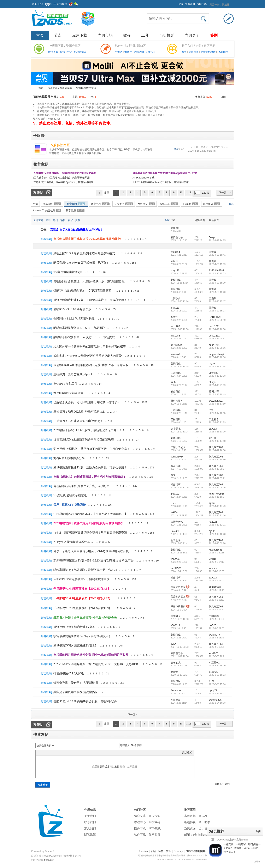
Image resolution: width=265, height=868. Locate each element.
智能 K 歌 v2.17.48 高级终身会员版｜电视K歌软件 (85, 701)
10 (181, 193)
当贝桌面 (190, 828)
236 (196, 494)
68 (196, 298)
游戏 (63, 52)
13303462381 (216, 271)
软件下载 (54, 52)
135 (196, 382)
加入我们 (90, 828)
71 (108, 674)
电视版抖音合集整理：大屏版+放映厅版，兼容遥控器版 (89, 281)
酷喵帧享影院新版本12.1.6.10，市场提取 (79, 328)
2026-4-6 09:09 (217, 619)
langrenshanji (216, 354)
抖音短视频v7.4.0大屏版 (69, 673)
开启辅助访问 (177, 3)
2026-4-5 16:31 (217, 647)
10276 (198, 401)
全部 (35, 204)
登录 (181, 4)
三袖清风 (176, 373)
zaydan (213, 429)
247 (196, 653)
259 (196, 373)
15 (196, 691)
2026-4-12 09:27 (217, 469)
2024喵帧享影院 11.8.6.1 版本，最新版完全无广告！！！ (89, 430)
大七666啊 (176, 345)
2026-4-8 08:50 (217, 600)
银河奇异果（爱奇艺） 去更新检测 (76, 683)
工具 (145, 35)
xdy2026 (214, 653)
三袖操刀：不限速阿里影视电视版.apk (78, 421)
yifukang (175, 252)
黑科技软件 (177, 401)
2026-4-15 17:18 (217, 441)
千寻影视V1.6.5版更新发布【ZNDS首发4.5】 (82, 589)
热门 (55, 220)
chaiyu (213, 382)
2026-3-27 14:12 (217, 693)
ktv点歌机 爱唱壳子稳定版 (70, 495)
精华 (70, 220)
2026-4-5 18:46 (217, 638)
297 (196, 317)
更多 (78, 220)
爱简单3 (175, 228)
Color (43, 753)
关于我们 (90, 816)
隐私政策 (90, 834)
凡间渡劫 (176, 700)
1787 (197, 512)
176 (110, 505)
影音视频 (76, 204)
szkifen (174, 261)
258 (196, 237)
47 (138, 337)
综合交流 (140, 816)
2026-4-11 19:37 (217, 497)
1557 (197, 261)
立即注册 (190, 4)
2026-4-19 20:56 (217, 348)
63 (196, 635)
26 (146, 239)
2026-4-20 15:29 (217, 283)
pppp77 (213, 691)
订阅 (223, 97)
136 (196, 429)
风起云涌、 (177, 466)
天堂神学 (214, 419)
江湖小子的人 (178, 447)
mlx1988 (175, 326)
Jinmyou (214, 373)
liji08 (173, 382)
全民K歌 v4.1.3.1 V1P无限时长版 (74, 319)
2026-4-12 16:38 (217, 450)
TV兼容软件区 (59, 145)
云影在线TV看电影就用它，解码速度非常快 (81, 579)
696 (137, 291)
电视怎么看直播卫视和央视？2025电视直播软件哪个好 (88, 239)
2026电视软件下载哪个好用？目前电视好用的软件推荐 (88, 523)
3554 (197, 531)
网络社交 (146, 204)
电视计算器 (80, 52)
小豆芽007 (215, 663)
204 (121, 646)
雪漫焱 (213, 252)
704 (196, 672)
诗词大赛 (214, 391)
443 (142, 618)
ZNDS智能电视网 (33, 88)
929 (173, 475)
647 (135, 486)
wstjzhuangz (216, 401)
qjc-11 (212, 531)
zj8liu (212, 503)
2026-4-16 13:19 (217, 432)
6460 (197, 485)
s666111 (175, 625)
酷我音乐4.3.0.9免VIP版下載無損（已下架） (81, 263)
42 (196, 587)
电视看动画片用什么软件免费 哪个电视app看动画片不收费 (165, 173)
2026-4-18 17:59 (217, 404)
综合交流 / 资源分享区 (60, 88)
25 (152, 655)
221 (151, 477)
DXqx (212, 237)
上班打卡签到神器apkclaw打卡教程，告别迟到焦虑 (161, 182)
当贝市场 (105, 35)
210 (134, 579)
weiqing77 (214, 635)
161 (196, 438)
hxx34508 (176, 568)
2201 (197, 475)
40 (110, 393)
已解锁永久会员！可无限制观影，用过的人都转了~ (86, 402)
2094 (197, 578)
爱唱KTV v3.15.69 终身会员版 (72, 309)
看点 (58, 35)
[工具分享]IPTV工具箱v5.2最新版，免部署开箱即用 (61, 178)
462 (196, 336)
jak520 (213, 625)
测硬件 (128, 52)
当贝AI (203, 816)
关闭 (258, 831)
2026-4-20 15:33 (217, 273)
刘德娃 (213, 559)
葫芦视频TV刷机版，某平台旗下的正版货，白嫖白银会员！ (92, 449)
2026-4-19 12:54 (217, 366)
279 (152, 468)
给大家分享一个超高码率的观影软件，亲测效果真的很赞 (90, 347)
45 (148, 281)
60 (196, 550)
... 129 (188, 194)
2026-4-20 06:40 (217, 320)
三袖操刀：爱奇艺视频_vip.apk (73, 374)
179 (152, 514)
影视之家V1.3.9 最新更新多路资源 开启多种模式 (84, 253)
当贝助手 (204, 822)
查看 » (257, 862)
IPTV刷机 (155, 828)
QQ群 (48, 4)
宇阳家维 (214, 616)
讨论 (70, 52)
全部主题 (38, 220)
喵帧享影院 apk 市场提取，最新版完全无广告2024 (85, 570)
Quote (58, 753)
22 (119, 627)
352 (122, 683)
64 (196, 607)
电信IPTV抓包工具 (65, 384)
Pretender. (176, 691)
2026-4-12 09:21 (217, 478)
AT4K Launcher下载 (144, 178)
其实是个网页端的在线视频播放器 (75, 692)
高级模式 (187, 753)
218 (196, 625)
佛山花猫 (176, 391)
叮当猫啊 (176, 289)
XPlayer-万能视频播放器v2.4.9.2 (73, 542)
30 (117, 319)
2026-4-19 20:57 (217, 339)
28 (128, 328)
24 (110, 496)
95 (196, 364)
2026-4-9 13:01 (217, 581)
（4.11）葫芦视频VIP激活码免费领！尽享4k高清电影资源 (90, 533)
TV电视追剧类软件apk (68, 272)
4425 (197, 616)
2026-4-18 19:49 (217, 394)
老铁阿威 (176, 280)
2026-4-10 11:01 (217, 525)
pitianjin (211, 151)
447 (196, 308)
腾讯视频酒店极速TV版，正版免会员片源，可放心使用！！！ (93, 300)
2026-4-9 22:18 (217, 553)
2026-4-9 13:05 (217, 571)
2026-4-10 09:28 (217, 543)
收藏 (41, 4)
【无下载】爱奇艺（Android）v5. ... (208, 147)
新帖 (153, 851)
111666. (213, 672)
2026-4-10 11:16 (217, 515)
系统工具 (169, 204)
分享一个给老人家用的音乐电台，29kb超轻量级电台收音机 (91, 551)
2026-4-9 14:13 (217, 562)
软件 (169, 851)
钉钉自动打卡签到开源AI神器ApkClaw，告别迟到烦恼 (63, 182)
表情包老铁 (177, 237)
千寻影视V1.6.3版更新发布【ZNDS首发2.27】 (83, 598)
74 (154, 449)
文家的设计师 (216, 494)
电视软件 (52, 204)
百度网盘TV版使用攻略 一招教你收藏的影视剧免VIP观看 (65, 173)
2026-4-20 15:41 (217, 255)
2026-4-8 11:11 (217, 590)
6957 (197, 289)
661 (196, 271)
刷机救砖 (154, 822)
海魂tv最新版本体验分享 (69, 458)
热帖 (63, 220)
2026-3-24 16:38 (217, 703)
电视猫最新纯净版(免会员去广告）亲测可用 (81, 486)
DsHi (173, 503)
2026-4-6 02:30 (217, 628)
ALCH (212, 681)
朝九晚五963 (216, 447)
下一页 (223, 193)
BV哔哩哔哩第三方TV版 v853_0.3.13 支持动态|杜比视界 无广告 (93, 561)
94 (196, 559)
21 (108, 458)
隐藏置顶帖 (167, 239)
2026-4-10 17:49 (217, 506)
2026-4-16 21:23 (217, 422)
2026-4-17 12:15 (217, 413)
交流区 (119, 52)
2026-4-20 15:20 (217, 292)
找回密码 (202, 4)
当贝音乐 (204, 828)
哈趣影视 (190, 822)
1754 (197, 503)
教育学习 (100, 204)
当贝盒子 (192, 35)
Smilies (69, 753)
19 (147, 523)
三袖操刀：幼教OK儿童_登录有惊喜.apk (79, 412)
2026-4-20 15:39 (217, 264)
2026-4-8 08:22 (217, 609)
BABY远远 (215, 317)
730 (196, 447)
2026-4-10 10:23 (217, 534)
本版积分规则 (222, 784)
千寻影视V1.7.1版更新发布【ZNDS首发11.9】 (83, 608)
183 (196, 522)
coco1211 (214, 326)
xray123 (175, 271)
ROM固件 (223, 52)
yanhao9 (175, 354)
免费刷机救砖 (208, 52)
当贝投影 (167, 35)
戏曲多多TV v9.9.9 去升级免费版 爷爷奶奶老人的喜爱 (88, 356)
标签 (161, 851)
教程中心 (140, 822)
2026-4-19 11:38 (217, 376)
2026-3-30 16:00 (217, 666)
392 (196, 391)
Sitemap (178, 851)
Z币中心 (150, 52)
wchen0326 (215, 700)
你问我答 (194, 52)
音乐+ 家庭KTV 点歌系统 (70, 505)
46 (196, 540)
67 (105, 272)
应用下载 (80, 35)
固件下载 (140, 828)
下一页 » (132, 715)
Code (64, 753)
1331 (197, 252)
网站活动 (139, 52)
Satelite (175, 531)
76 (196, 354)
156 (134, 263)
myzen (213, 364)
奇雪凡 (174, 317)
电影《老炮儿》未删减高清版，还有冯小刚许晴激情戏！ (90, 477)
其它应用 (75, 211)
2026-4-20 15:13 (217, 311)
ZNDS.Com (49, 860)
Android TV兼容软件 (47, 211)
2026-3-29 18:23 (217, 675)
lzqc (211, 410)
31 (196, 345)
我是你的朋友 (178, 587)
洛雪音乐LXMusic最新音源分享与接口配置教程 (84, 440)
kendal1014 (177, 457)
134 (140, 254)
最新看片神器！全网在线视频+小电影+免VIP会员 (85, 618)
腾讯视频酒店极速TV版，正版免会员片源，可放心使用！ (90, 468)
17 (137, 440)
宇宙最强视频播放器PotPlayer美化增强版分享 (82, 636)
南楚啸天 (176, 616)
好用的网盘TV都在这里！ (70, 393)
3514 (197, 681)
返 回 (107, 193)
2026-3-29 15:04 (217, 684)
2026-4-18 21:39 (217, 385)
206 (196, 457)
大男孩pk (176, 298)
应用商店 (212, 204)
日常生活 (124, 204)
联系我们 (90, 822)
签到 (214, 35)
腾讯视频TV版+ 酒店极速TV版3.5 (75, 627)
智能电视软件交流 (86, 88)
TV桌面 (191, 204)
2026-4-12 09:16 (217, 487)
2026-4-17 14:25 (217, 240)
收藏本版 (204, 97)
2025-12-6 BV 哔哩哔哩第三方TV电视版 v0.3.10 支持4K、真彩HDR (96, 664)
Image (48, 753)
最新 (48, 220)
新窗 (167, 220)
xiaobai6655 (216, 550)
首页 (34, 4)
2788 (197, 466)
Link (53, 753)
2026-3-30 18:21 (217, 656)
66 (196, 597)
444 (196, 280)
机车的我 (176, 663)
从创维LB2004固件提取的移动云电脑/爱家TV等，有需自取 (91, 365)
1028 (144, 402)
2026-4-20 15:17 (217, 301)
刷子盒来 (176, 540)
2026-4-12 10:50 (217, 460)
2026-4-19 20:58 (217, 329)
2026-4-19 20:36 (217, 357)
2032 (197, 644)
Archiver (143, 851)
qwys (173, 644)
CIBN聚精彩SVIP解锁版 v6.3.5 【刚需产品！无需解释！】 (90, 514)
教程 (127, 35)
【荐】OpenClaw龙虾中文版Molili (228, 840)
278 (196, 326)
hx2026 (213, 522)
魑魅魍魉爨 (215, 587)
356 (152, 533)
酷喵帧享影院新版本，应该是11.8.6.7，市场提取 (84, 337)
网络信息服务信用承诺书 (149, 855)
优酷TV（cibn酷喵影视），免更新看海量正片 (83, 291)
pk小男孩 (176, 429)
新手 (184, 52)
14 (100, 384)
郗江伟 (213, 438)
